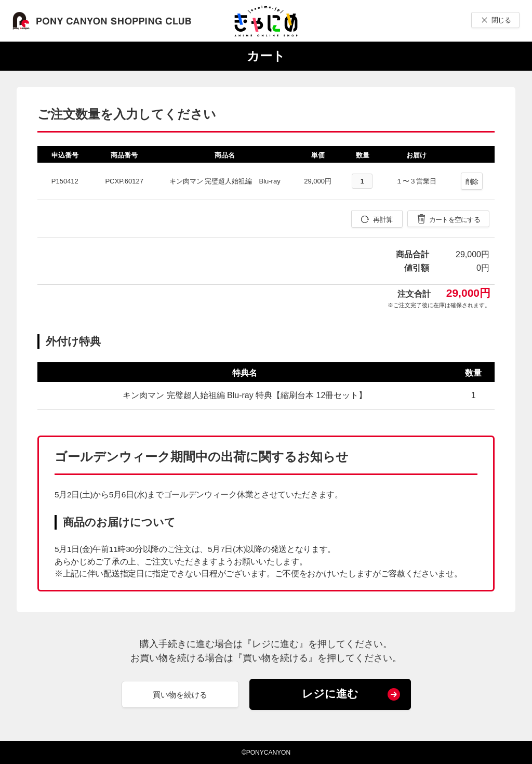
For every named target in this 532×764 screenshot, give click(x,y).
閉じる (501, 20)
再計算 (383, 220)
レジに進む (330, 694)
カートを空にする (455, 220)
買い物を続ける (180, 695)
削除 (472, 182)
